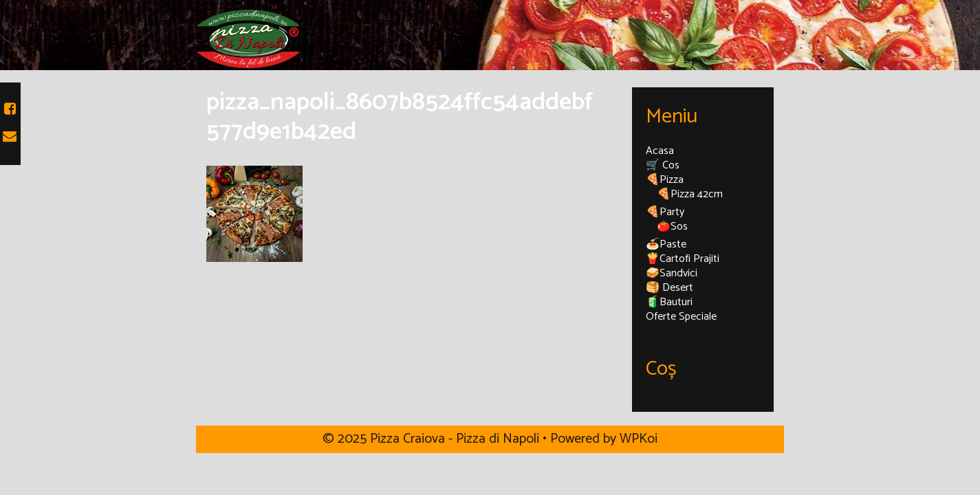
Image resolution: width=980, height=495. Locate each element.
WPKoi (639, 439)
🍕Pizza (665, 180)
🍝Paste (666, 244)
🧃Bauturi (669, 302)
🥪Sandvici (672, 273)
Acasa (660, 151)
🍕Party (665, 212)
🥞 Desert (669, 288)
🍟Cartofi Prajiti (683, 259)
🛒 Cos (663, 165)
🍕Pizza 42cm (690, 194)
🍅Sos (672, 227)
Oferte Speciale (681, 317)
